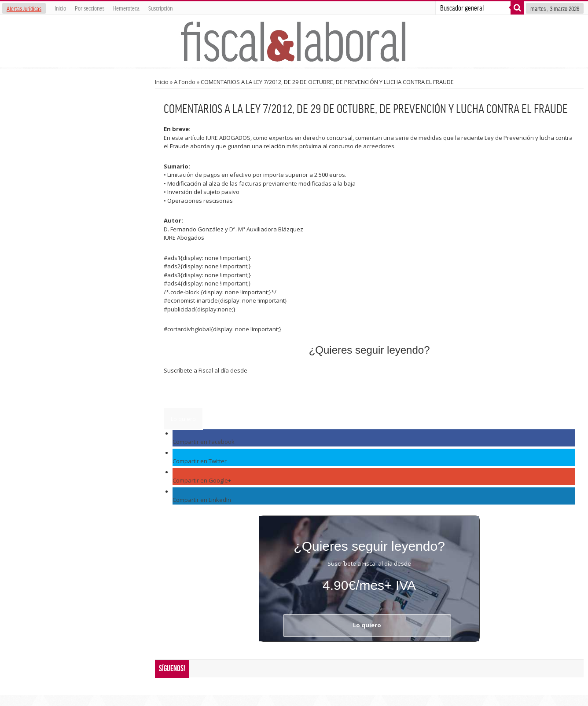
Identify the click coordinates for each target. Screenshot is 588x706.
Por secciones (90, 8)
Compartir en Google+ (202, 480)
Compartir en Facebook (204, 442)
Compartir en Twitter (200, 461)
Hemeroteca (126, 8)
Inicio (60, 8)
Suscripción (160, 8)
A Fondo (185, 82)
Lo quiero (183, 419)
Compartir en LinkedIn (202, 500)
